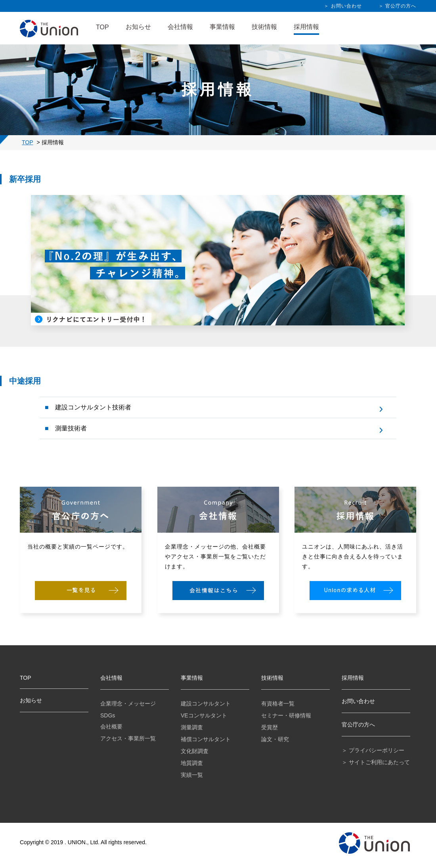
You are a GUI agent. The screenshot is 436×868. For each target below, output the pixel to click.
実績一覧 (192, 775)
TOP (102, 27)
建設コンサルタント (206, 704)
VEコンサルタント (204, 715)
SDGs (108, 715)
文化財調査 (195, 751)
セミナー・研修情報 (286, 715)
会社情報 (180, 27)
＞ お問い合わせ (343, 6)
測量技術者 (70, 428)
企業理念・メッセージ (128, 704)
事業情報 (222, 27)
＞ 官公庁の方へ (397, 6)
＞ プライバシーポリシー (373, 750)
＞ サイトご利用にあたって (376, 762)
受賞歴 (270, 727)
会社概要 (111, 727)
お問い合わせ (358, 701)
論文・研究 (275, 739)
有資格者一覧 (278, 704)
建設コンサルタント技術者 (92, 407)
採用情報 (306, 27)
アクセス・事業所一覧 (128, 738)
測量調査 (192, 727)
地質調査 (192, 763)
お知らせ (138, 27)
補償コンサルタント (206, 739)
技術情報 (264, 27)
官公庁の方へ (358, 725)
